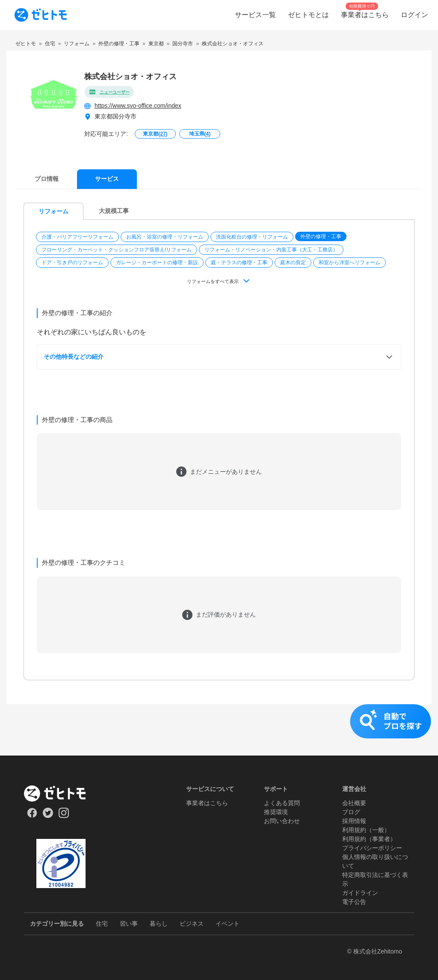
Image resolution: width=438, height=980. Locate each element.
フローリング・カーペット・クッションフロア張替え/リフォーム (117, 250)
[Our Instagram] (64, 816)
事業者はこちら (207, 803)
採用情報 (354, 821)
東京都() (155, 134)
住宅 (102, 924)
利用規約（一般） (366, 830)
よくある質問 (282, 803)
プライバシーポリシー (372, 848)
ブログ (351, 812)
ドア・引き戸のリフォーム (72, 263)
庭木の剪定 (293, 263)
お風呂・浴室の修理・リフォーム (165, 237)
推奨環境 (276, 812)
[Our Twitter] (48, 816)
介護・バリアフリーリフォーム (77, 237)
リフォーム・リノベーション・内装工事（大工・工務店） (271, 250)
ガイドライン (360, 893)
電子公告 (354, 902)
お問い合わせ (282, 821)
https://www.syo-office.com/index (138, 106)
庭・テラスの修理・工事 (239, 263)
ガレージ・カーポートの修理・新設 (157, 263)
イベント (228, 924)
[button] (78, 237)
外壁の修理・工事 (321, 236)
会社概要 (354, 803)
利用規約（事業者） (369, 839)
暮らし (159, 924)
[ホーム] (61, 794)
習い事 (129, 924)
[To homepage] (41, 15)
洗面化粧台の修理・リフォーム (252, 237)
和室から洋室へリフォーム (349, 263)
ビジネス (192, 924)
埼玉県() (200, 134)
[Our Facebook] (32, 816)
